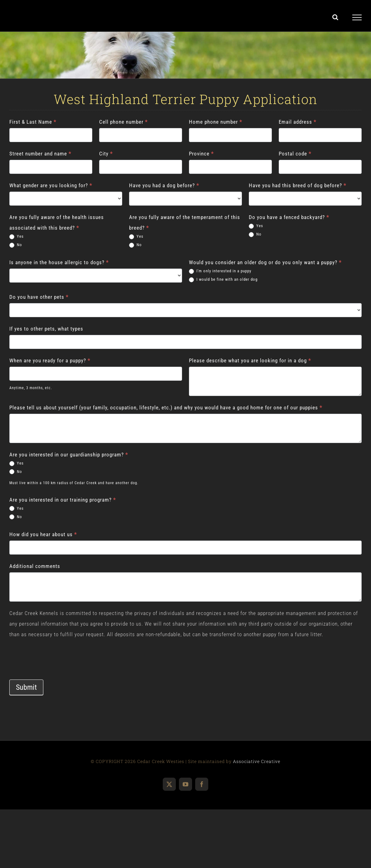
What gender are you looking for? (51, 185)
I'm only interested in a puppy (220, 271)
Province (201, 154)
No (16, 245)
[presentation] (57, 652)
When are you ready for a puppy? (50, 360)
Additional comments (35, 566)
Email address (297, 122)
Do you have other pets (39, 297)
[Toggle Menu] (357, 17)
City (106, 154)
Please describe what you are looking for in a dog (250, 360)
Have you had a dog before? (164, 185)
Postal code (295, 154)
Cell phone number (123, 122)
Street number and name (40, 154)
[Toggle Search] (335, 17)
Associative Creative (257, 761)
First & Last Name (33, 122)
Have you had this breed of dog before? (297, 185)
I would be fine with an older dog (223, 280)
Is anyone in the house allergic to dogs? (59, 262)
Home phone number (215, 122)
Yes (17, 237)
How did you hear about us (43, 534)
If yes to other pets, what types (46, 329)
